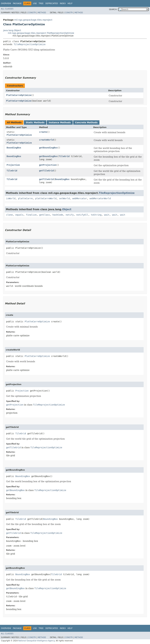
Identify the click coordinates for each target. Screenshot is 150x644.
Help (70, 3)
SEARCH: (113, 9)
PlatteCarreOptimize (19, 95)
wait (107, 215)
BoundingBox (14, 148)
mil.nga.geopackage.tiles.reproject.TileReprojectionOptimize (41, 33)
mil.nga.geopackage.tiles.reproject (33, 20)
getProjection (48, 165)
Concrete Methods (86, 122)
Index (63, 3)
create (43, 132)
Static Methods (35, 122)
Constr (32, 13)
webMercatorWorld (100, 198)
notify (70, 215)
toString (96, 215)
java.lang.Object (12, 30)
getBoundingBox (48, 148)
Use (35, 3)
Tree (41, 3)
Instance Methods (60, 122)
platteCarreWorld (46, 198)
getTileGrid (46, 171)
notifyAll (82, 215)
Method (42, 13)
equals (19, 215)
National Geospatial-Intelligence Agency (36, 641)
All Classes (7, 9)
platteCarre (25, 198)
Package (17, 3)
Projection (13, 165)
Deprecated (52, 3)
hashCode (58, 215)
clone (9, 215)
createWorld (46, 140)
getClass (45, 215)
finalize (31, 215)
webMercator (80, 198)
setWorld (64, 198)
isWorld (11, 198)
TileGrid (64, 156)
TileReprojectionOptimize (30, 44)
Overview (6, 3)
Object (67, 209)
